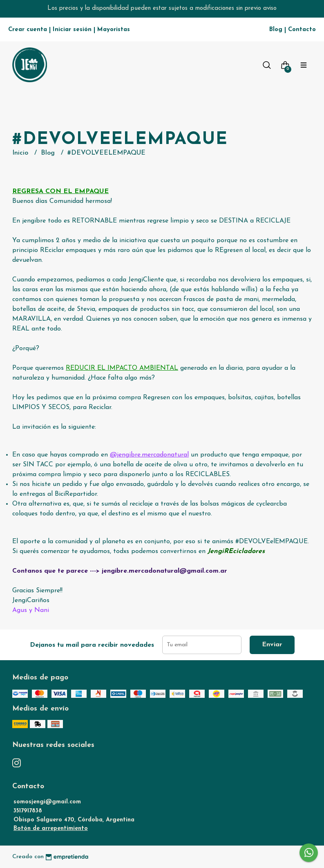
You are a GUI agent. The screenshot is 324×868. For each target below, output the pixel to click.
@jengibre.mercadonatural (149, 455)
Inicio (21, 153)
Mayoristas (114, 30)
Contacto (302, 30)
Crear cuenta (28, 30)
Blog (276, 30)
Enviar (272, 645)
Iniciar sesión (72, 30)
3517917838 (28, 811)
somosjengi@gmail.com (47, 802)
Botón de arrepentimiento (51, 829)
